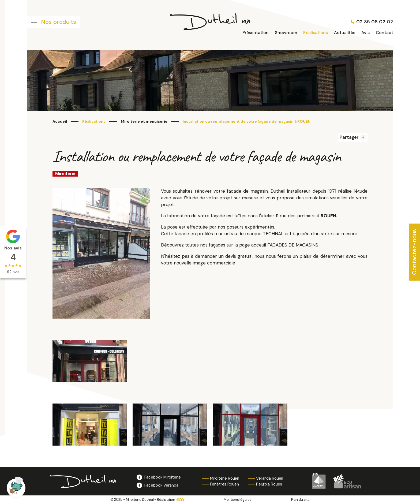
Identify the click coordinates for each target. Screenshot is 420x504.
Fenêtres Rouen (224, 484)
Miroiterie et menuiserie (144, 122)
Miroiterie (65, 174)
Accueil (60, 122)
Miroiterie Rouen (225, 478)
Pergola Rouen (269, 484)
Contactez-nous (414, 252)
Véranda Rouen (270, 478)
